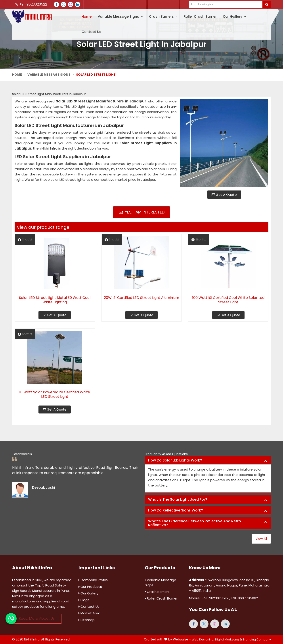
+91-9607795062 (244, 598)
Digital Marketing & (229, 639)
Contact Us (91, 32)
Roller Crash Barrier (200, 16)
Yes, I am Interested (142, 212)
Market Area (89, 613)
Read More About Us (37, 618)
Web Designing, (203, 639)
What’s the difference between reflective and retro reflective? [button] (195, 523)
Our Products (90, 587)
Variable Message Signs (120, 16)
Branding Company (257, 639)
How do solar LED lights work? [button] (175, 460)
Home (87, 16)
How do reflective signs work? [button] (176, 510)
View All (261, 539)
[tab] (208, 460)
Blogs (84, 600)
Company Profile (93, 580)
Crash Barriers (163, 16)
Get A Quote (224, 195)
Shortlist (25, 240)
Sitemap (87, 620)
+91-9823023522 (31, 4)
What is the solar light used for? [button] (178, 499)
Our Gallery (234, 16)
